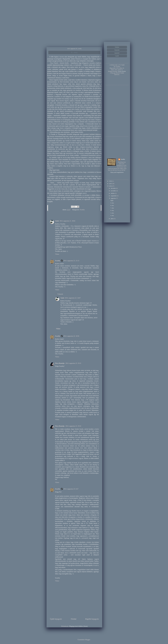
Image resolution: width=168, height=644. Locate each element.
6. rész (112, 210)
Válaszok (60, 294)
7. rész (112, 208)
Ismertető (117, 53)
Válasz (57, 254)
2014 (111, 186)
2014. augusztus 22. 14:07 (73, 298)
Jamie (57, 221)
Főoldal (74, 619)
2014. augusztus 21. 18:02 (67, 221)
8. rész (112, 205)
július (112, 219)
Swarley (58, 261)
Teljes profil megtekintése (117, 172)
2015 (111, 184)
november (114, 191)
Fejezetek (117, 50)
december (113, 188)
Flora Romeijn (60, 363)
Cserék (117, 56)
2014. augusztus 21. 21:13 (71, 261)
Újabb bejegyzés (56, 619)
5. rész (112, 213)
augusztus (113, 198)
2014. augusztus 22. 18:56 (71, 336)
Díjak (112, 201)
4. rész (112, 216)
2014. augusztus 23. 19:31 (73, 363)
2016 (111, 181)
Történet (117, 47)
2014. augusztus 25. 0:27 (71, 489)
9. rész (112, 203)
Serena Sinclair (122, 71)
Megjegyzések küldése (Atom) (78, 626)
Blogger (88, 640)
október (113, 193)
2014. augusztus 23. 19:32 (73, 426)
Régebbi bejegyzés (92, 619)
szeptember (114, 196)
